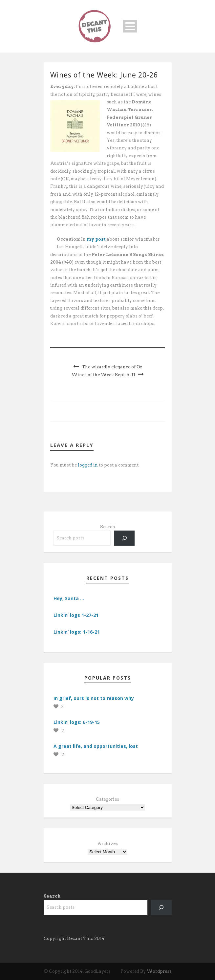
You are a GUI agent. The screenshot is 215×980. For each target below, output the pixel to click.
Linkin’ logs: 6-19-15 (77, 722)
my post (96, 239)
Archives (108, 844)
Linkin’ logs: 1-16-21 (77, 632)
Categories (107, 799)
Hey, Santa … (69, 598)
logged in (88, 465)
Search (108, 527)
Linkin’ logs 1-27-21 (76, 615)
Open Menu (130, 26)
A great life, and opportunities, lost (96, 746)
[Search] (124, 538)
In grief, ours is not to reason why (94, 698)
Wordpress (159, 971)
